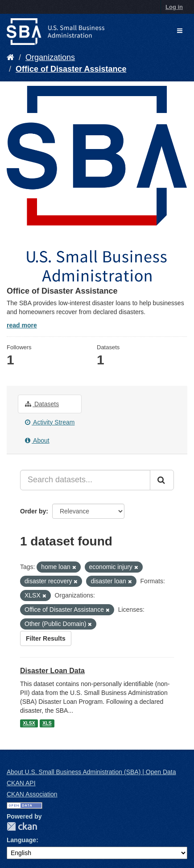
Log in (174, 7)
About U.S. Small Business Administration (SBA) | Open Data (91, 772)
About (37, 440)
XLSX (29, 723)
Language (21, 840)
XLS (47, 723)
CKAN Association (32, 794)
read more (22, 325)
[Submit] (162, 480)
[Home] (10, 57)
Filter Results (46, 638)
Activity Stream (50, 422)
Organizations (50, 57)
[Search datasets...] (85, 480)
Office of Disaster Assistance (71, 69)
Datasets (42, 404)
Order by (33, 511)
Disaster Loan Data (52, 671)
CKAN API (21, 783)
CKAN (22, 826)
